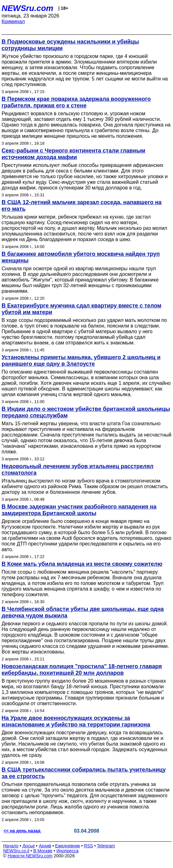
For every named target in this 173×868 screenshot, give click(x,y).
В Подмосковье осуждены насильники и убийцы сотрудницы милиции (70, 45)
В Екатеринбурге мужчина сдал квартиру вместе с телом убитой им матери (81, 309)
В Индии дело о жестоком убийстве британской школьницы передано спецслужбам (86, 412)
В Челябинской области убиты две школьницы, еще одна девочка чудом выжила (83, 612)
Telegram (106, 846)
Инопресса (68, 851)
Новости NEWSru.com (30, 856)
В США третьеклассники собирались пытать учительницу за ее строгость (84, 773)
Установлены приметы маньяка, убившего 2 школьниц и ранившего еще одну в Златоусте (81, 361)
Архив (45, 846)
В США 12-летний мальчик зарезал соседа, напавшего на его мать (82, 206)
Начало (11, 846)
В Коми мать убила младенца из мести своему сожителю (82, 564)
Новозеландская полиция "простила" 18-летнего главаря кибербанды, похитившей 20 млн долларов (82, 670)
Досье (29, 846)
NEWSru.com (27, 8)
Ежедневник (68, 846)
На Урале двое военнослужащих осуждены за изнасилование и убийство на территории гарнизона (76, 721)
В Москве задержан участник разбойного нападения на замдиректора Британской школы (79, 510)
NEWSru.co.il (16, 851)
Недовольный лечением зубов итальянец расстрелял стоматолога (78, 470)
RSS (88, 846)
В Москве (43, 851)
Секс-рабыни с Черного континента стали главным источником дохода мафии (73, 154)
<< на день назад (22, 831)
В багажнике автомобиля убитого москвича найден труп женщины (81, 257)
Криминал (13, 21)
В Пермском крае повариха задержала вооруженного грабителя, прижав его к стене (76, 102)
